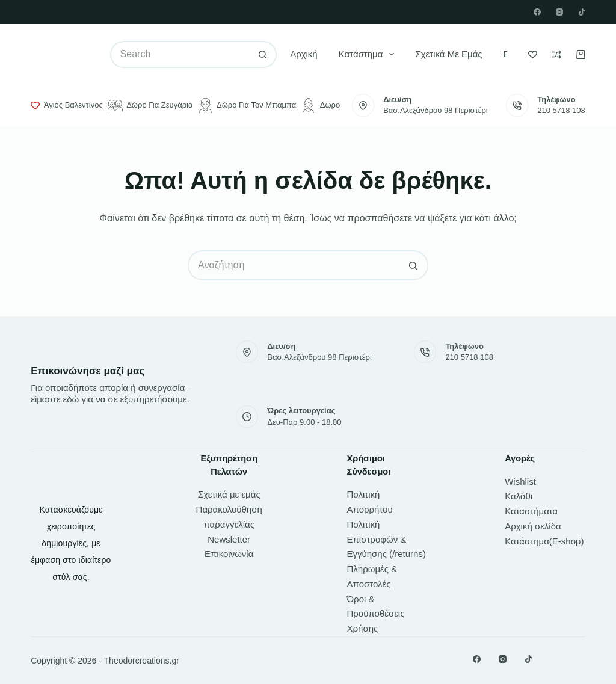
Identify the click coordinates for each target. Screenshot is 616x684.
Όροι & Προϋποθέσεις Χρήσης (376, 614)
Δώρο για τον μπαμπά (247, 106)
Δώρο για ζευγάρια (150, 106)
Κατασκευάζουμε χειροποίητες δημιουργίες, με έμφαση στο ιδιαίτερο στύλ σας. (71, 543)
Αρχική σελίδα (533, 526)
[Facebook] (537, 12)
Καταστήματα (531, 511)
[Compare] (557, 54)
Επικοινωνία (229, 554)
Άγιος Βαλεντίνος (66, 105)
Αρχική (304, 54)
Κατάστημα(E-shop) (544, 541)
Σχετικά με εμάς (448, 54)
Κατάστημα (369, 54)
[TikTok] (582, 12)
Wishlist (520, 482)
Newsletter (229, 539)
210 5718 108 (561, 110)
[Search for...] (180, 54)
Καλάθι (519, 496)
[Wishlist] (533, 54)
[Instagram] (559, 12)
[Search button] (263, 54)
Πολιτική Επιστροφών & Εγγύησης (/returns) (387, 539)
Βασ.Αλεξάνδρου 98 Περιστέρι (436, 110)
